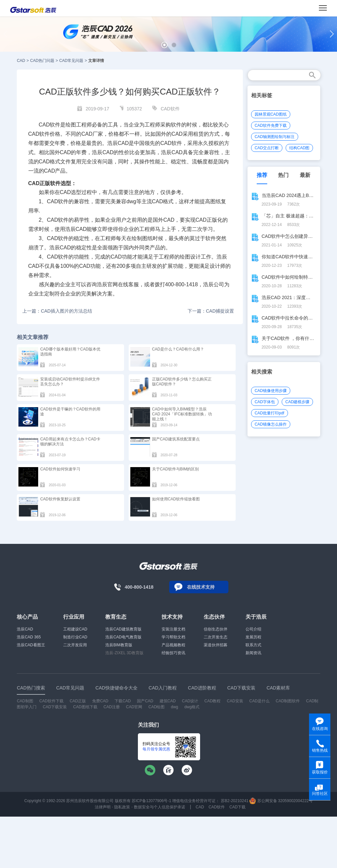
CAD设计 (190, 701)
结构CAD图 (299, 148)
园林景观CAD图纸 (271, 114)
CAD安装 (235, 701)
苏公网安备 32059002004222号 (281, 801)
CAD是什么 (259, 701)
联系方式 (253, 645)
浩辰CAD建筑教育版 (123, 629)
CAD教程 (212, 701)
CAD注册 (112, 707)
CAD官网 (134, 707)
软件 (55, 125)
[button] (164, 45)
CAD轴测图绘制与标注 (275, 137)
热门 (283, 175)
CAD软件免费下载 (271, 126)
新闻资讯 (253, 653)
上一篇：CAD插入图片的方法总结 (57, 311)
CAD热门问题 (42, 61)
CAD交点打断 (267, 148)
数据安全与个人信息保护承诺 (160, 807)
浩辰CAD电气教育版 (123, 637)
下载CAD (123, 701)
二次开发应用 (75, 645)
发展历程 (253, 637)
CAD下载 (237, 807)
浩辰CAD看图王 (31, 645)
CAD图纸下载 (85, 707)
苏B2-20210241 (235, 801)
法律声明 (103, 807)
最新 (305, 175)
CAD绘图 (156, 707)
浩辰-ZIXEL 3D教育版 (124, 653)
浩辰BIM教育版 (119, 645)
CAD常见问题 (71, 61)
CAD (21, 61)
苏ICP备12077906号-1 (151, 801)
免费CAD (100, 701)
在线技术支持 (201, 587)
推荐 (262, 175)
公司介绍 (253, 629)
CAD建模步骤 (297, 402)
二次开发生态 (216, 637)
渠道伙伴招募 (216, 645)
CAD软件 (170, 109)
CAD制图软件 (288, 701)
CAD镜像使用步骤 (271, 391)
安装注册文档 (173, 629)
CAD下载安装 (55, 707)
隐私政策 (122, 807)
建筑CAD (168, 701)
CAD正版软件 (45, 183)
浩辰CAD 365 (29, 637)
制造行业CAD (75, 637)
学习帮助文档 (173, 637)
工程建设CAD (75, 629)
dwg (174, 707)
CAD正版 (206, 220)
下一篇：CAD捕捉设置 (211, 311)
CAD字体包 (265, 402)
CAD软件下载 (51, 701)
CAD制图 (25, 701)
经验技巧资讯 (173, 653)
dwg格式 (192, 707)
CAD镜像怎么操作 (271, 424)
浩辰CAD (25, 629)
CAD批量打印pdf (270, 413)
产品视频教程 (173, 645)
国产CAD (145, 701)
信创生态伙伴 (216, 629)
